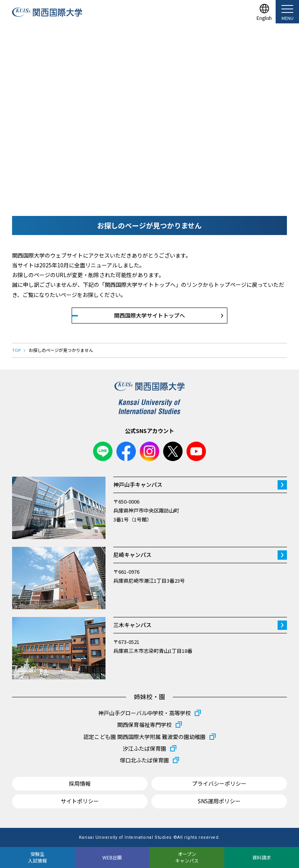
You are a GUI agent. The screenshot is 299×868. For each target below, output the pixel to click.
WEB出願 (112, 857)
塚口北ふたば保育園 (144, 760)
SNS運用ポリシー (219, 801)
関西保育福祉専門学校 (144, 725)
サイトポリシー (80, 801)
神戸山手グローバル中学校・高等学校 (144, 713)
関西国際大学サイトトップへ (149, 315)
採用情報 (80, 783)
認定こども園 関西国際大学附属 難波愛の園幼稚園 (144, 737)
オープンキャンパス (187, 857)
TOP (16, 350)
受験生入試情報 (37, 857)
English (264, 17)
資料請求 (262, 857)
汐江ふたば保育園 (144, 748)
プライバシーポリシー (219, 783)
